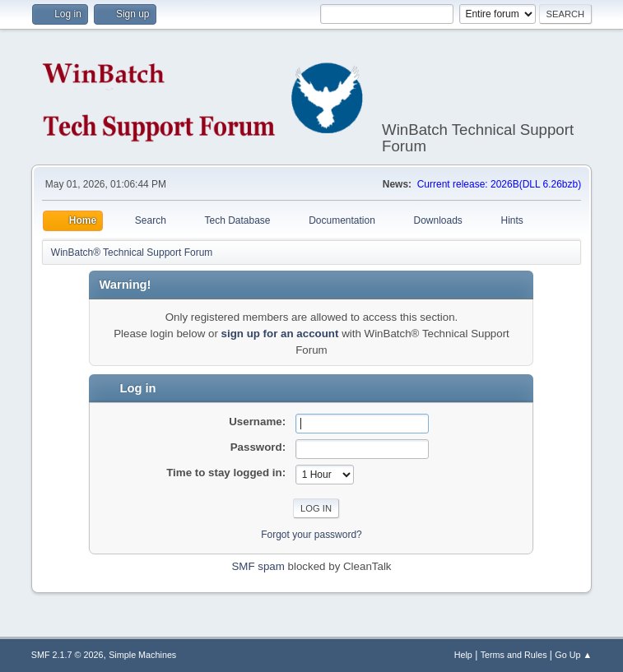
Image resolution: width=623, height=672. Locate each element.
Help (463, 655)
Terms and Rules (514, 655)
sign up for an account (280, 334)
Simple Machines (142, 655)
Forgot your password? (311, 535)
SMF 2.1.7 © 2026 (67, 655)
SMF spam (258, 566)
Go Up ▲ (573, 655)
